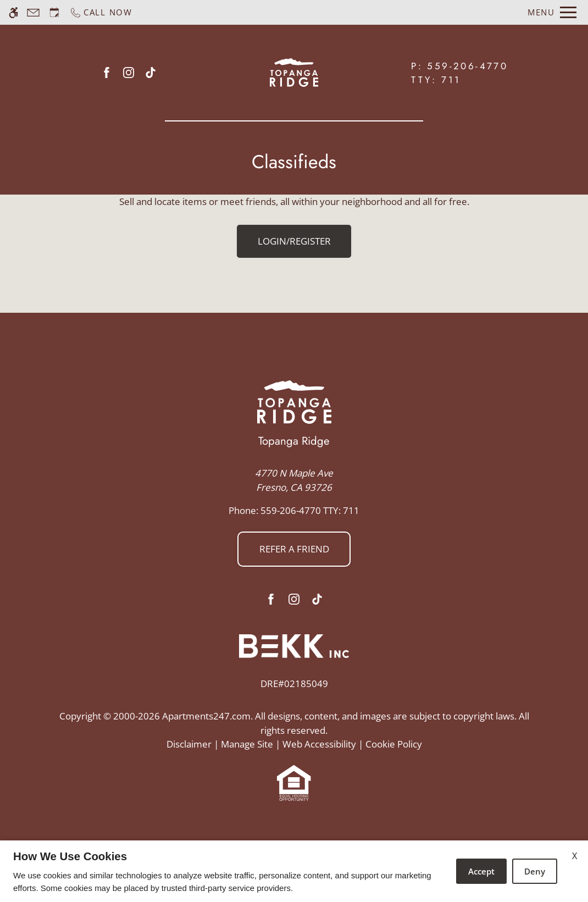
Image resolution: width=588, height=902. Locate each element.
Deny (535, 871)
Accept (481, 871)
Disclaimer (189, 744)
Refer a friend (294, 549)
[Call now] (101, 12)
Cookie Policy (394, 744)
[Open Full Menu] (552, 12)
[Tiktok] (151, 73)
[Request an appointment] (54, 12)
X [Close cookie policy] (575, 856)
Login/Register (294, 241)
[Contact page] (33, 12)
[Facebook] (107, 73)
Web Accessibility (319, 744)
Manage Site (247, 744)
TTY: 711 (294, 510)
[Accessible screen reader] (13, 12)
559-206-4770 (467, 66)
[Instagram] (129, 73)
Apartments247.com (206, 716)
